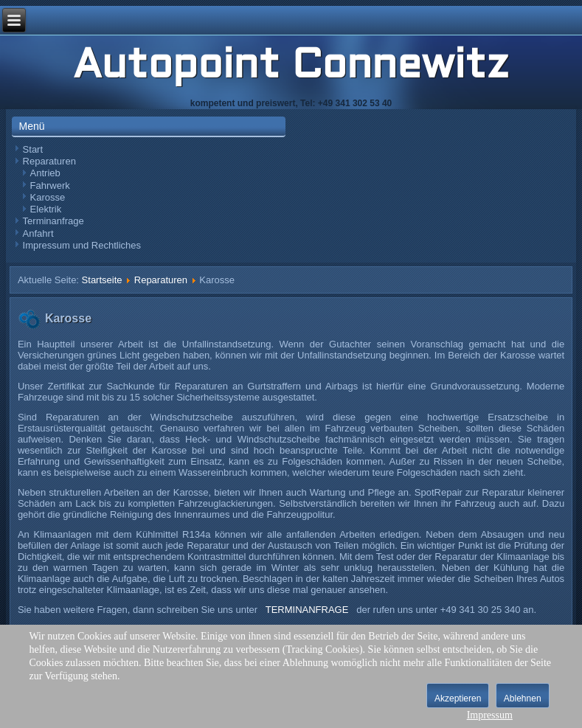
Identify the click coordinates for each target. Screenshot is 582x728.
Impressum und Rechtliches (82, 245)
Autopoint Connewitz (291, 67)
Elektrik (46, 209)
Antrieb (45, 173)
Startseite (102, 280)
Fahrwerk (50, 186)
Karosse (48, 197)
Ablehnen (523, 698)
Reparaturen (49, 161)
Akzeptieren (458, 698)
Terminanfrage (53, 221)
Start (33, 149)
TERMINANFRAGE (307, 610)
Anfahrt (38, 233)
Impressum (490, 715)
